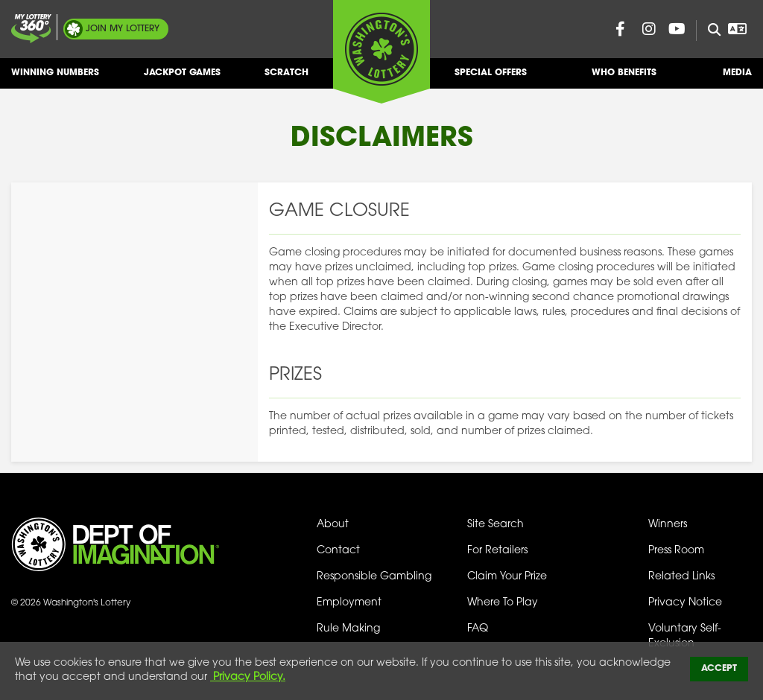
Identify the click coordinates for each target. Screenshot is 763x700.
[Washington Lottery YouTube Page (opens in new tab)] (677, 29)
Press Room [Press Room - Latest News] (676, 551)
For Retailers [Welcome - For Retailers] (497, 551)
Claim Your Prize (507, 577)
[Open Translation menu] (738, 29)
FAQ (478, 629)
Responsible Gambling (374, 577)
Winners (668, 525)
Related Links (681, 577)
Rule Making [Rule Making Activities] (348, 629)
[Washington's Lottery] (381, 51)
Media (737, 79)
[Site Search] (708, 31)
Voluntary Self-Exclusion (685, 636)
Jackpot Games (182, 79)
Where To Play (503, 603)
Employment (349, 603)
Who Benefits (624, 79)
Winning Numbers (55, 79)
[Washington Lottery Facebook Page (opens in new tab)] (621, 29)
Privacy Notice (685, 603)
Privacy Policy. (248, 677)
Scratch (286, 79)
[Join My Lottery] (31, 29)
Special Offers (491, 79)
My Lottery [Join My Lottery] (123, 29)
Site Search (496, 525)
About (333, 525)
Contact (338, 551)
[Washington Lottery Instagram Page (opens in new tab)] (649, 29)
